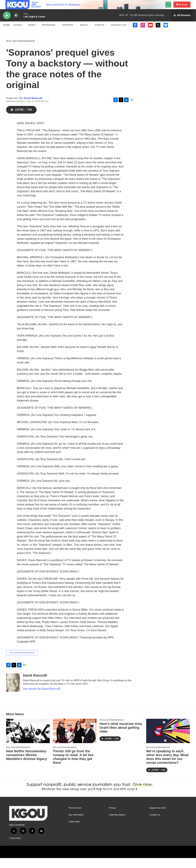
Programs (49, 32)
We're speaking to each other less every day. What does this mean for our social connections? (167, 767)
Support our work (157, 818)
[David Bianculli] (13, 693)
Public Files (74, 832)
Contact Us (119, 32)
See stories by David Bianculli (42, 699)
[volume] (16, 22)
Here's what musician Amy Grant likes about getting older (121, 738)
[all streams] (182, 22)
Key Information (76, 825)
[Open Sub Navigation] (24, 32)
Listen (17, 32)
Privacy (112, 818)
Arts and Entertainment (21, 51)
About (84, 32)
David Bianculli (33, 108)
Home (7, 32)
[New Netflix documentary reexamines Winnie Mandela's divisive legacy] (28, 741)
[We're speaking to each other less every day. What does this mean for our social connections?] (168, 741)
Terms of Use (75, 818)
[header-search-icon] (170, 8)
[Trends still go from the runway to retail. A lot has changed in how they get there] (75, 741)
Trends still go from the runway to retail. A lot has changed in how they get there (73, 767)
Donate (185, 8)
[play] (7, 22)
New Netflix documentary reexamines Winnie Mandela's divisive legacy (27, 765)
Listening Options (117, 825)
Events (100, 32)
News (32, 32)
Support (68, 32)
